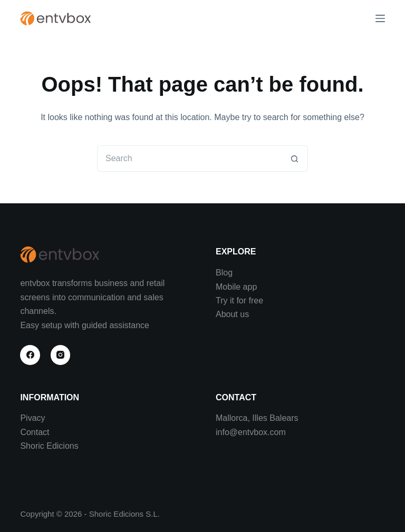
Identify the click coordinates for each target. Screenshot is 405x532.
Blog (224, 273)
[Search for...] (189, 159)
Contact (35, 432)
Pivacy (32, 418)
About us (232, 314)
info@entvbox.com (251, 432)
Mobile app (236, 287)
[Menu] (380, 18)
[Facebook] (30, 355)
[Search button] (295, 159)
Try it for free (239, 301)
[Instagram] (61, 355)
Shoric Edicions (49, 446)
